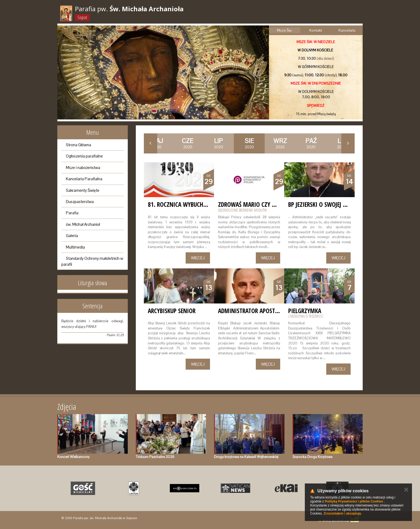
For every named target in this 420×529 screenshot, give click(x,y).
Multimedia (75, 247)
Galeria (72, 236)
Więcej (198, 258)
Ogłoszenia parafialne (84, 156)
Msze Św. (285, 30)
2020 (188, 143)
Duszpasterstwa (80, 202)
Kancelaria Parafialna (84, 179)
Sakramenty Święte (83, 190)
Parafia (72, 213)
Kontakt (316, 30)
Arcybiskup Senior (172, 311)
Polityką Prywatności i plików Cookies (354, 501)
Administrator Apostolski (253, 311)
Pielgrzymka (305, 311)
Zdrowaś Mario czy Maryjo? (256, 204)
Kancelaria (347, 30)
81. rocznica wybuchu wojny (186, 204)
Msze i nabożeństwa (83, 168)
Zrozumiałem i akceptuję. (343, 513)
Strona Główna (78, 145)
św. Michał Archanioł (83, 224)
